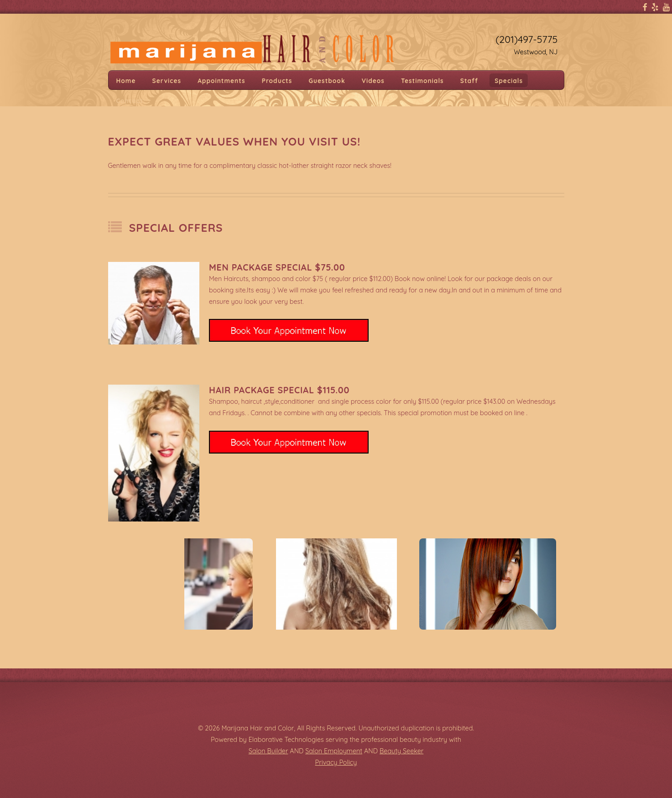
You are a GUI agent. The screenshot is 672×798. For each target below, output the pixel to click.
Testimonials (422, 80)
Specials (509, 80)
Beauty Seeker (401, 751)
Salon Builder (268, 751)
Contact (130, 100)
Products (277, 80)
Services (167, 80)
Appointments (221, 80)
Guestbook (327, 80)
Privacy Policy (336, 762)
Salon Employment (334, 751)
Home (126, 80)
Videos (373, 80)
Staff (469, 80)
